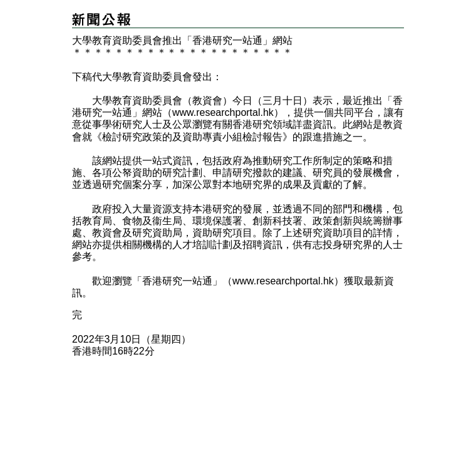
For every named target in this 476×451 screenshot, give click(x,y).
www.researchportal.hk (223, 112)
